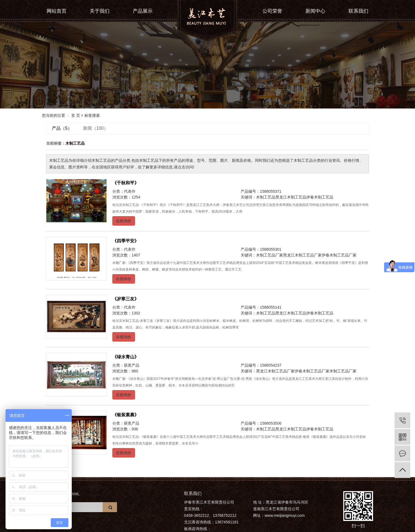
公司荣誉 (272, 11)
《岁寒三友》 (126, 299)
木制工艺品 (266, 197)
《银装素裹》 (126, 415)
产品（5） (62, 128)
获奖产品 (132, 365)
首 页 (76, 115)
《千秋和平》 (126, 183)
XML (76, 494)
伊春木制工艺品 (320, 197)
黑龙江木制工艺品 (291, 197)
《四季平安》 (126, 241)
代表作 (130, 191)
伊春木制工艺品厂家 (339, 255)
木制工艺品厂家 (270, 255)
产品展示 (143, 11)
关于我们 (100, 11)
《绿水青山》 (126, 357)
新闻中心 (315, 11)
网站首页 (57, 11)
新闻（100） (96, 128)
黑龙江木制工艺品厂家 (302, 255)
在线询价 (124, 221)
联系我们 (358, 11)
